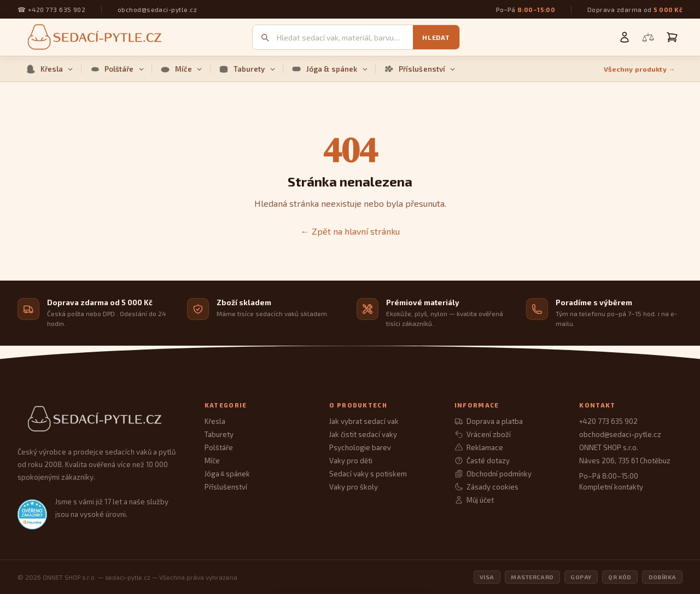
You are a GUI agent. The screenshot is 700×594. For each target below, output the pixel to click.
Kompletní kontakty (611, 487)
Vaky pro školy (354, 487)
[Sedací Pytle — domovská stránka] (100, 419)
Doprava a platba (489, 421)
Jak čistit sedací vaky (363, 434)
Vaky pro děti (351, 461)
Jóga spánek (227, 474)
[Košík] (672, 37)
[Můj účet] (625, 37)
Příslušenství (420, 69)
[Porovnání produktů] (648, 37)
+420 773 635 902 (57, 9)
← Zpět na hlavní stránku (350, 231)
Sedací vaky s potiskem (368, 474)
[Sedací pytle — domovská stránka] (93, 37)
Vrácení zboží (483, 434)
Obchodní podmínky (493, 474)
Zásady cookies (486, 487)
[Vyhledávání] (345, 37)
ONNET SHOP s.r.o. (609, 447)
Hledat (436, 37)
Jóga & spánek (329, 69)
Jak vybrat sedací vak (364, 421)
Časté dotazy (482, 461)
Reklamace (479, 447)
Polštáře (117, 69)
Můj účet (474, 500)
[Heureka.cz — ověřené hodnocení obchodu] (32, 514)
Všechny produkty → (640, 69)
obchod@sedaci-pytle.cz (157, 9)
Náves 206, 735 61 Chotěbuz (625, 461)
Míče (181, 69)
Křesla (49, 69)
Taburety (247, 69)
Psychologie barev (360, 447)
